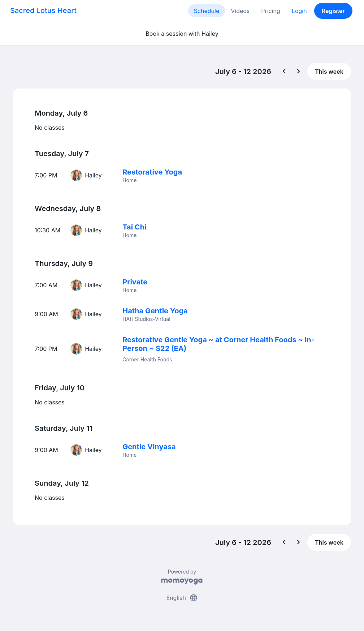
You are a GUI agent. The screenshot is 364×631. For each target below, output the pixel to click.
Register (333, 11)
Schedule (207, 11)
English (182, 598)
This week (329, 72)
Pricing (271, 11)
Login (299, 11)
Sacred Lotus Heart (43, 10)
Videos (240, 11)
